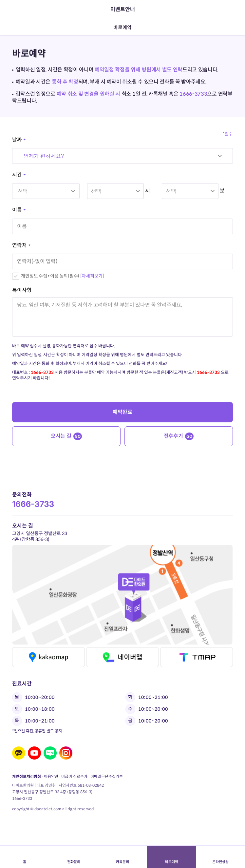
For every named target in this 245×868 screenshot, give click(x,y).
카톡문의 (122, 857)
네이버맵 (122, 657)
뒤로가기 (16, 10)
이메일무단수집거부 (107, 776)
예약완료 (122, 412)
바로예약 (172, 857)
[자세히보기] (92, 276)
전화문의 (73, 857)
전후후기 (179, 436)
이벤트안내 (123, 9)
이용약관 (51, 776)
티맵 (197, 657)
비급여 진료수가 (74, 776)
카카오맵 (48, 657)
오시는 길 (66, 436)
